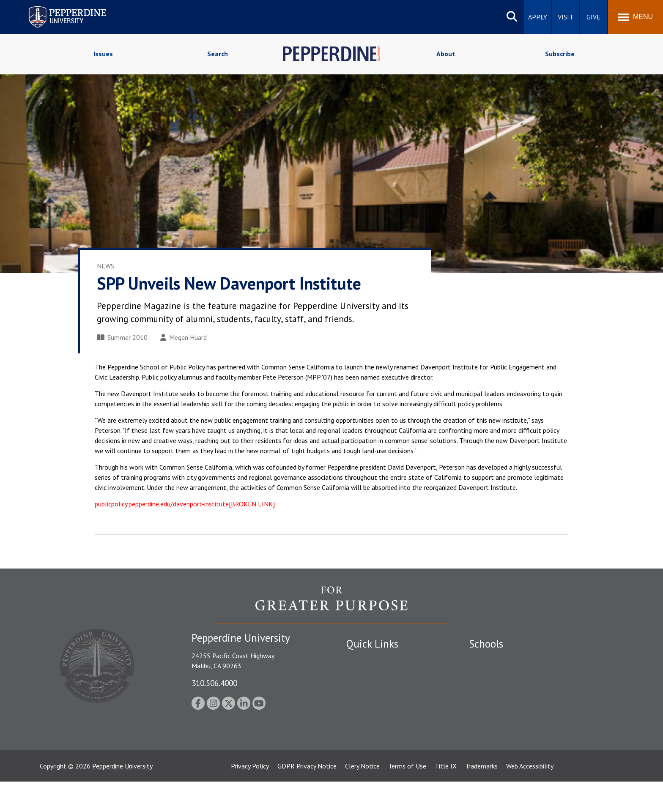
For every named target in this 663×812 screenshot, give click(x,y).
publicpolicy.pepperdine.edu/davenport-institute (162, 504)
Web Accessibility (530, 796)
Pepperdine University (122, 796)
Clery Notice (362, 796)
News (105, 266)
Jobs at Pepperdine (373, 704)
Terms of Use (407, 796)
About (446, 54)
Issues (103, 54)
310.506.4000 (214, 683)
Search (218, 54)
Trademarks (481, 796)
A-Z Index (360, 733)
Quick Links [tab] (372, 644)
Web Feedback (366, 763)
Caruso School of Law (500, 675)
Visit (566, 17)
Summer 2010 (122, 337)
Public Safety (365, 660)
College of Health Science (506, 733)
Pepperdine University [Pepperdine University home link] (57, 8)
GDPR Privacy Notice (307, 796)
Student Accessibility (375, 675)
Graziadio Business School (506, 689)
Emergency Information (380, 689)
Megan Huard (184, 337)
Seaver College (490, 660)
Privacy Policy (250, 796)
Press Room (363, 748)
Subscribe (560, 54)
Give (593, 17)
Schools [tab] (486, 644)
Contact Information (376, 719)
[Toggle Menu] (636, 17)
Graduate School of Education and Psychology (535, 704)
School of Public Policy (501, 719)
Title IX (446, 796)
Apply (538, 17)
